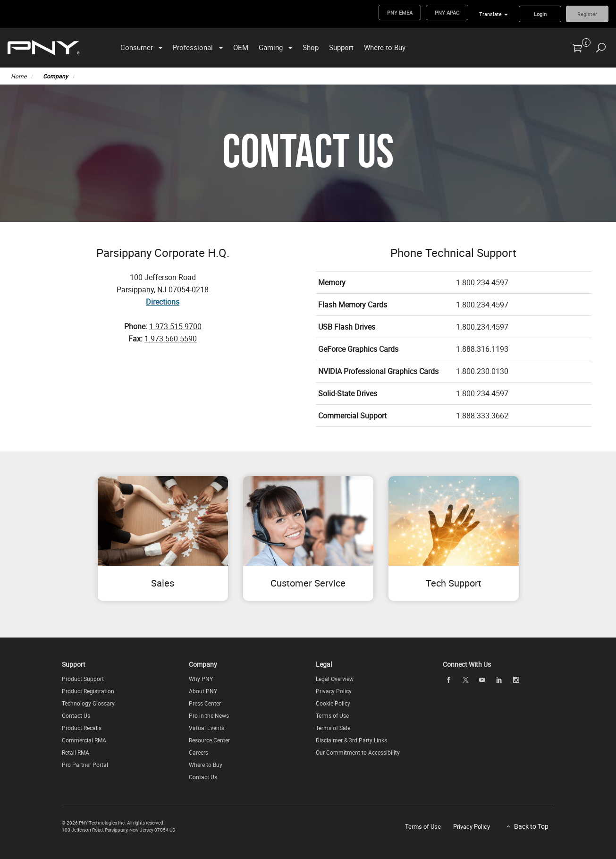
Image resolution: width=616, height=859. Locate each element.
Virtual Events (207, 728)
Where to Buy (385, 47)
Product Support (83, 679)
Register (587, 14)
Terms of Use (332, 715)
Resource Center (209, 740)
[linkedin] (499, 680)
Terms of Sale (333, 728)
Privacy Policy (334, 691)
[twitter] (465, 680)
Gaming (271, 47)
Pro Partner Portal (85, 765)
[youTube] (482, 680)
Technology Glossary (88, 703)
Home (19, 76)
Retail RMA (76, 752)
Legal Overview (335, 679)
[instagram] (516, 680)
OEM (241, 47)
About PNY (203, 691)
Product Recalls (82, 728)
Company (55, 76)
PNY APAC (447, 13)
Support (341, 47)
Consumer (137, 47)
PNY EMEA (400, 13)
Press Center (205, 703)
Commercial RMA (84, 740)
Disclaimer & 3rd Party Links (351, 740)
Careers (198, 752)
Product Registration (88, 691)
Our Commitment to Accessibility (358, 752)
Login (540, 14)
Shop (311, 47)
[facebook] (449, 680)
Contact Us (76, 715)
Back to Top (531, 826)
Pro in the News (209, 715)
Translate (490, 14)
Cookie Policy (333, 703)
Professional (193, 47)
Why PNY (201, 679)
